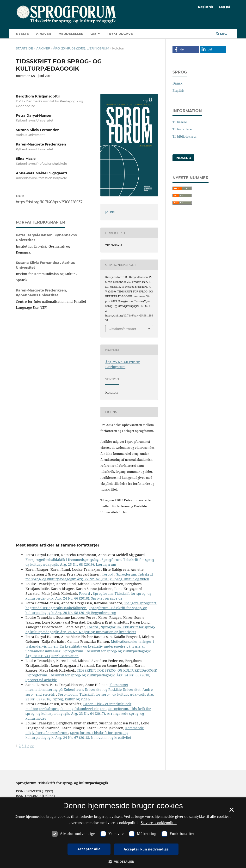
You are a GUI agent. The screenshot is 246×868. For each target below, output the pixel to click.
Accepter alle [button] (89, 849)
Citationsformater (122, 329)
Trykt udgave (120, 34)
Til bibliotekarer (185, 136)
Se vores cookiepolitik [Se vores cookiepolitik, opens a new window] (159, 823)
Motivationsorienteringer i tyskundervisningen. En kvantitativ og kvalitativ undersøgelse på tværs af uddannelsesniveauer (90, 646)
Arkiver (44, 34)
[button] (186, 49)
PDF (113, 212)
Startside (25, 48)
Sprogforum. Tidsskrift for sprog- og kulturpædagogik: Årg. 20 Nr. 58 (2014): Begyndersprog (86, 610)
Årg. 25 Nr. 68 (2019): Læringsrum (81, 48)
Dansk (177, 83)
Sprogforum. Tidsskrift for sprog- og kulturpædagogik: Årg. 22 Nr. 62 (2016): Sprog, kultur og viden (89, 577)
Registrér (206, 7)
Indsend (183, 158)
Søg (221, 34)
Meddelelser (71, 34)
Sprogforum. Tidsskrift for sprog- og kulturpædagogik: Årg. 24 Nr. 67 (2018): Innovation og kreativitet (90, 629)
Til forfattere (182, 129)
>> (32, 746)
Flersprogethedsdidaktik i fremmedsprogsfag (63, 560)
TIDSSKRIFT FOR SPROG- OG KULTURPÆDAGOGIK (117, 670)
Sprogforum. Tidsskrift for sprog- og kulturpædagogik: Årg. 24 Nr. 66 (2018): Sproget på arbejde (88, 596)
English (178, 90)
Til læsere (180, 122)
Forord (108, 574)
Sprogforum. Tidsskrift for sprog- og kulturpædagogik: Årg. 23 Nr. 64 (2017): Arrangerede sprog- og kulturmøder (88, 713)
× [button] (231, 812)
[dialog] (123, 833)
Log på (224, 7)
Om (94, 34)
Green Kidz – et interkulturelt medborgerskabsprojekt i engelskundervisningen (78, 706)
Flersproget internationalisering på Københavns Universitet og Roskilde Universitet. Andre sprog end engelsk (89, 689)
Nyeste (22, 34)
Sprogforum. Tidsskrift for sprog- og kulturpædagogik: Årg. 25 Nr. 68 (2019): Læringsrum (90, 562)
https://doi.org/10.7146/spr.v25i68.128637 (49, 202)
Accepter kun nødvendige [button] (146, 849)
